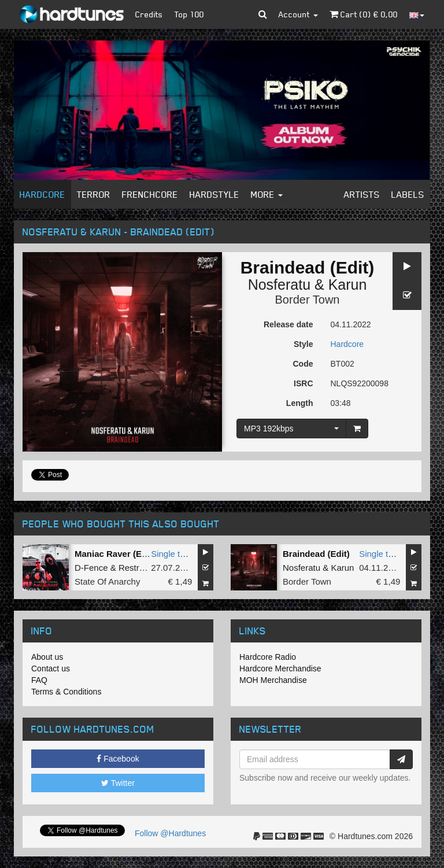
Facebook (118, 759)
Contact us (51, 668)
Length (300, 403)
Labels (408, 194)
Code (303, 364)
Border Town (308, 300)
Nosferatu (279, 285)
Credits (149, 14)
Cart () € (364, 14)
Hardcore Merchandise (280, 668)
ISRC (303, 383)
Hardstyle (214, 194)
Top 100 (189, 14)
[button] (263, 14)
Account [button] (298, 14)
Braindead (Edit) (316, 554)
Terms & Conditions (66, 692)
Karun (348, 285)
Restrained (140, 568)
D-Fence (91, 568)
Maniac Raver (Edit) (115, 554)
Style (303, 344)
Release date (288, 324)
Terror (94, 194)
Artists (362, 194)
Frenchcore (150, 194)
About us (47, 657)
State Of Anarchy (107, 581)
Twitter (118, 783)
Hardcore (42, 194)
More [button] (267, 194)
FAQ (39, 680)
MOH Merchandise (273, 680)
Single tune (173, 554)
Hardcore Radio (268, 657)
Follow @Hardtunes (170, 833)
